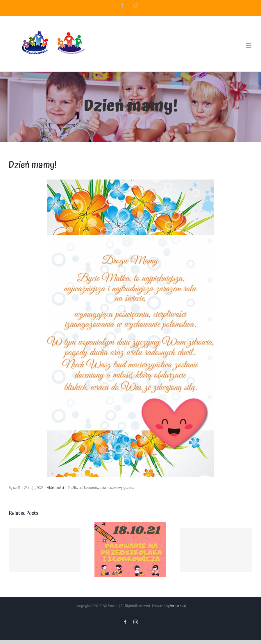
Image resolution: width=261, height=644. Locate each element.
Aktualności (55, 488)
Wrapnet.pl (178, 606)
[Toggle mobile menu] (249, 45)
